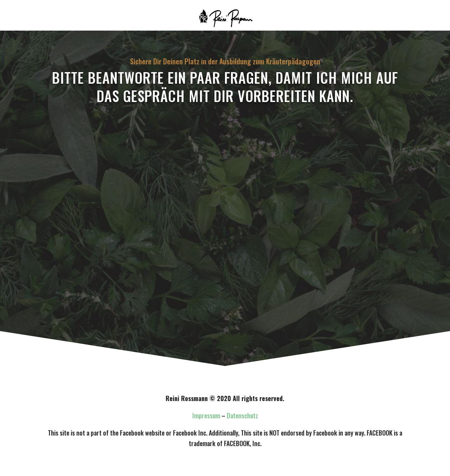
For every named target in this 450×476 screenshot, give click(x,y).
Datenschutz (242, 415)
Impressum (206, 415)
